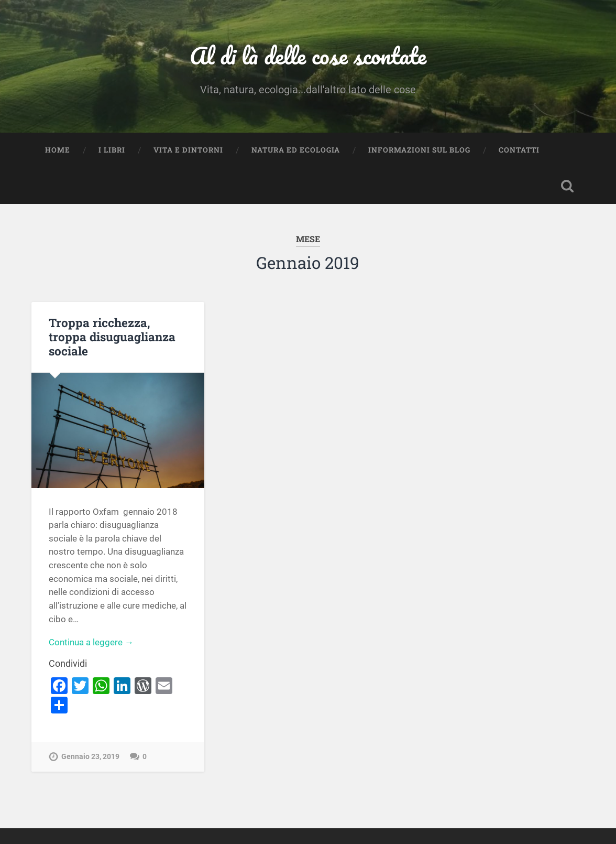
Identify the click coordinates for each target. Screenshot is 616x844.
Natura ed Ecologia (296, 150)
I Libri (112, 150)
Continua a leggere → (91, 642)
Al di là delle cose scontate (308, 55)
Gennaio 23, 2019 (90, 757)
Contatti (519, 150)
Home (58, 150)
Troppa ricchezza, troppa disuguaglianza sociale (112, 337)
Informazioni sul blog (419, 150)
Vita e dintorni (188, 150)
